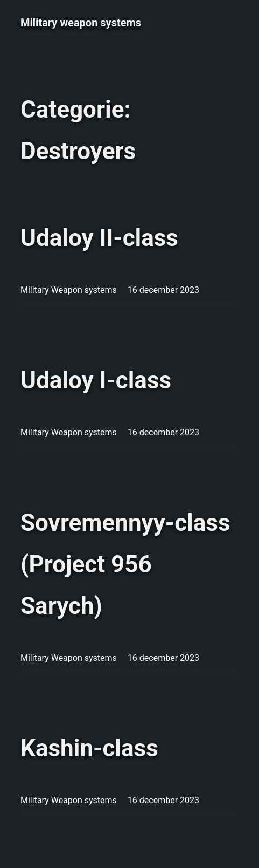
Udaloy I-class (96, 380)
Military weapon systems (81, 23)
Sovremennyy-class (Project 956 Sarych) (125, 564)
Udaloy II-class (99, 238)
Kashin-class (89, 748)
